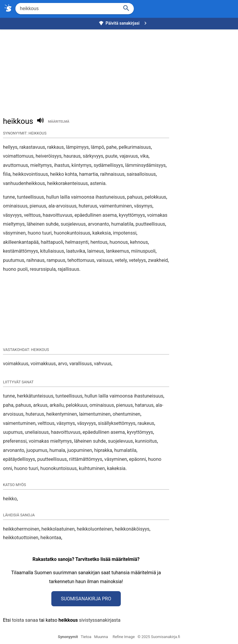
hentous (99, 242)
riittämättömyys (85, 459)
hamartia (88, 174)
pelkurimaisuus (135, 147)
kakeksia (101, 233)
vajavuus (128, 156)
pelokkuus (155, 197)
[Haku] (126, 8)
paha (8, 405)
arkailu (57, 405)
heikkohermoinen (21, 529)
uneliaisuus (37, 432)
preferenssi (15, 441)
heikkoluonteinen (95, 529)
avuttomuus (16, 165)
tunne (9, 197)
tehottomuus (81, 260)
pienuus (38, 206)
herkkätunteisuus (35, 396)
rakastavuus (32, 147)
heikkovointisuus (30, 174)
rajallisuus (69, 269)
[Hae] (67, 9)
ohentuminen (127, 414)
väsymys (143, 206)
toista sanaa (25, 620)
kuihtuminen (92, 468)
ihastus (62, 165)
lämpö (97, 147)
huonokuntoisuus (72, 233)
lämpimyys (77, 147)
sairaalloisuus (141, 174)
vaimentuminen (116, 206)
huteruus (88, 206)
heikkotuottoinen (21, 538)
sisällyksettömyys (117, 423)
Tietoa (86, 637)
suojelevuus (73, 224)
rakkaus (55, 147)
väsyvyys (12, 215)
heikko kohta (64, 174)
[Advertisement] (120, 70)
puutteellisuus (150, 224)
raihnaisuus (112, 174)
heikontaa (51, 538)
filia (7, 174)
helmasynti (77, 242)
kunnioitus (146, 441)
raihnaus (35, 260)
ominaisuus (15, 206)
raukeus (146, 423)
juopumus (37, 450)
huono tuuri (40, 233)
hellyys (10, 147)
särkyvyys (93, 156)
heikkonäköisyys (132, 529)
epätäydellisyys (19, 459)
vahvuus (103, 364)
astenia (98, 183)
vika (144, 156)
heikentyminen (62, 414)
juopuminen (80, 450)
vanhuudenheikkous (24, 183)
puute (111, 156)
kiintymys (81, 165)
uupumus (13, 432)
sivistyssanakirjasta (100, 620)
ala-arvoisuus (62, 206)
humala (57, 450)
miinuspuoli (143, 251)
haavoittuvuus (58, 215)
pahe (111, 147)
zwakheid (158, 260)
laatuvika (76, 251)
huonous (119, 242)
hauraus (72, 156)
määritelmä (59, 122)
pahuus (135, 197)
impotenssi (125, 233)
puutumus (14, 260)
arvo (62, 364)
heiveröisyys (49, 156)
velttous (32, 215)
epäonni (138, 459)
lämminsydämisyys (145, 165)
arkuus (40, 405)
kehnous (139, 242)
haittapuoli (52, 242)
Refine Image (124, 637)
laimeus (96, 251)
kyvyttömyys (132, 215)
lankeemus (117, 251)
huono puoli (15, 269)
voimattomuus (18, 156)
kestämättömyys (20, 251)
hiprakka (103, 450)
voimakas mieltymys (50, 441)
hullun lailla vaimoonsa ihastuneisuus (85, 197)
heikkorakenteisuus (68, 183)
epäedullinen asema (96, 215)
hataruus (144, 405)
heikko (10, 499)
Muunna (101, 637)
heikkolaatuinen (58, 529)
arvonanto (99, 224)
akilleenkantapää (21, 242)
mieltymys (41, 165)
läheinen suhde (43, 224)
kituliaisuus (52, 251)
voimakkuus (16, 364)
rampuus (56, 260)
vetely (121, 260)
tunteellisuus (30, 197)
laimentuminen (95, 414)
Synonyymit (68, 637)
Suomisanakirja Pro (86, 599)
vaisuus (104, 260)
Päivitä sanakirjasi (123, 23)
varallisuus (80, 364)
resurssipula (43, 269)
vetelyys (137, 260)
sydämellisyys (108, 165)
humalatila (122, 224)
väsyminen (14, 233)
